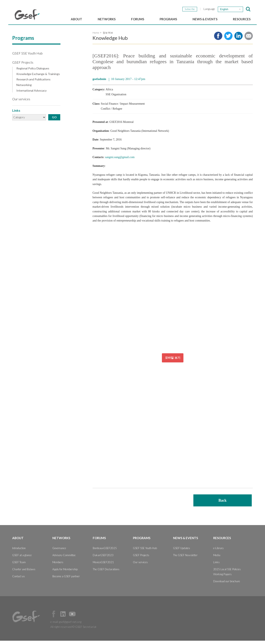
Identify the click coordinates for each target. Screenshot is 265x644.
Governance (59, 551)
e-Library (218, 551)
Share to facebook (218, 39)
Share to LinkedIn (238, 39)
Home (96, 36)
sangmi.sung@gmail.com (120, 161)
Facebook (54, 617)
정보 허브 (108, 36)
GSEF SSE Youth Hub (27, 57)
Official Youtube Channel (72, 617)
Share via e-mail (249, 39)
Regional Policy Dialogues (33, 72)
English (224, 9)
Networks (107, 19)
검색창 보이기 (248, 9)
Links (216, 565)
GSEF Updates (182, 551)
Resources (242, 19)
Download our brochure (227, 585)
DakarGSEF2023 (103, 558)
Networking (24, 88)
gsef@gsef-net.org (70, 625)
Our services (21, 102)
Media (217, 558)
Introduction (19, 551)
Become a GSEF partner (66, 580)
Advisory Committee (64, 558)
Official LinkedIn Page (63, 617)
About (76, 19)
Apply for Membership (65, 573)
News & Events (205, 19)
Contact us (19, 580)
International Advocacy (31, 94)
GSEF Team (19, 565)
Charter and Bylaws (24, 573)
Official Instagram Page (82, 617)
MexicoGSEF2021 (103, 565)
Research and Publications (33, 83)
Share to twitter (228, 39)
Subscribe (190, 9)
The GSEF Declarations (106, 573)
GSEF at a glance (22, 558)
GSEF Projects (23, 66)
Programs (168, 19)
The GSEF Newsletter (185, 558)
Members (58, 565)
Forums (138, 19)
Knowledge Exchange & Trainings (38, 77)
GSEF (27, 15)
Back (222, 504)
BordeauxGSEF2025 (105, 551)
